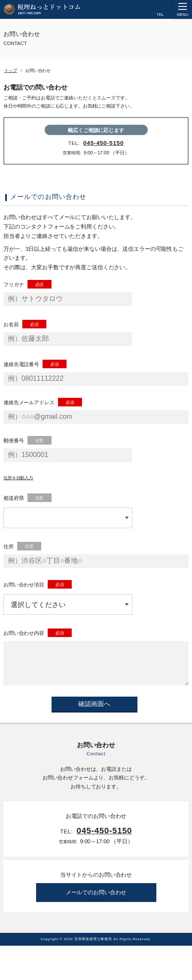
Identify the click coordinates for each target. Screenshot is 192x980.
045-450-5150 (104, 143)
